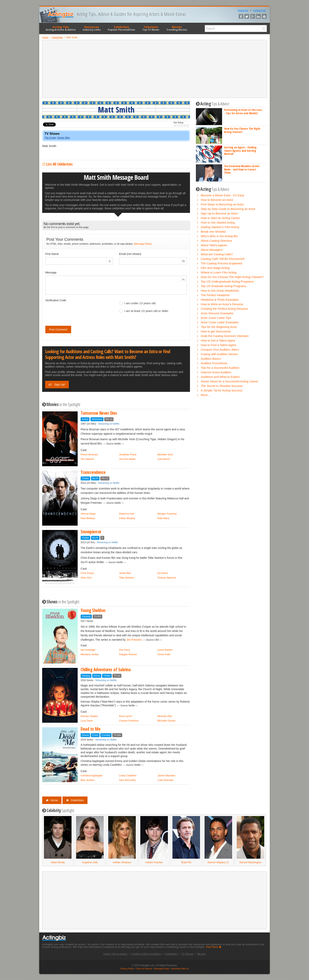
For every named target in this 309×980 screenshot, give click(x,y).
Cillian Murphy (127, 518)
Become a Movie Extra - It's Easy (222, 195)
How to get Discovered (216, 331)
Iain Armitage (88, 650)
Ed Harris (163, 573)
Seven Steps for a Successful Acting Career (229, 381)
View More (214, 947)
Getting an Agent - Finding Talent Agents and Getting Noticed (240, 150)
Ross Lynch (126, 716)
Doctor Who (64, 138)
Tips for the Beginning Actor (219, 327)
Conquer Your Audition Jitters (220, 350)
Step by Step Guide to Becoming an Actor (228, 209)
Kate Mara (163, 518)
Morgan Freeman (167, 514)
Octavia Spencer (167, 578)
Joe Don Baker (127, 459)
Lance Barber (165, 650)
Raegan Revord (128, 654)
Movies (177, 28)
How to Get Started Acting (218, 222)
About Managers (212, 250)
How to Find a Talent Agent (218, 345)
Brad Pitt (186, 862)
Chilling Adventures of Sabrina (106, 670)
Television (151, 28)
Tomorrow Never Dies (99, 413)
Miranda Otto (165, 716)
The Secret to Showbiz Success (222, 386)
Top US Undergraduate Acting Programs (227, 281)
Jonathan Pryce (128, 454)
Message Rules (162, 969)
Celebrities (121, 28)
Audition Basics (211, 359)
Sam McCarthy (127, 780)
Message (51, 272)
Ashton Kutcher (154, 862)
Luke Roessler (166, 780)
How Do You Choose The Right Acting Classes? (242, 130)
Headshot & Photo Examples (220, 300)
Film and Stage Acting (215, 268)
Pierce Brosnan (89, 454)
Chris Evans (87, 573)
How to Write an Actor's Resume (222, 304)
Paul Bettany (88, 518)
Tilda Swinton (127, 578)
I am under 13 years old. (138, 303)
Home (52, 800)
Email (130, 254)
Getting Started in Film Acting (220, 227)
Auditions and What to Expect (220, 377)
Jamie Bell (125, 573)
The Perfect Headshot (215, 295)
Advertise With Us (180, 969)
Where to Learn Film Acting (219, 272)
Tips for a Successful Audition (220, 368)
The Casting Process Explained (221, 263)
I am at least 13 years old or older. (144, 311)
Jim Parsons (134, 640)
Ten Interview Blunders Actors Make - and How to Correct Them (242, 169)
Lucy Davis (87, 721)
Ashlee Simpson (122, 862)
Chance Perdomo (129, 721)
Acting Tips (61, 28)
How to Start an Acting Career (220, 218)
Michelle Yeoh (165, 454)
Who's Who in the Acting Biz (219, 236)
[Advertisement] (154, 69)
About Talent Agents (214, 245)
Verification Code (56, 300)
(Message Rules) (143, 244)
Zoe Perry (125, 650)
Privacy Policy (127, 969)
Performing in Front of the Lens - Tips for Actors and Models (243, 111)
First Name (52, 254)
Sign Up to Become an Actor (219, 213)
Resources (92, 28)
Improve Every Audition (216, 372)
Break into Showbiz (213, 232)
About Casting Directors (216, 241)
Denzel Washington (250, 862)
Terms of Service (144, 969)
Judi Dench (164, 459)
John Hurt (86, 578)
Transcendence (93, 472)
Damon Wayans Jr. (218, 862)
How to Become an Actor (217, 200)
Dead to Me (90, 729)
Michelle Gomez (166, 721)
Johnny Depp (88, 514)
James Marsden (166, 775)
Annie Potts (164, 654)
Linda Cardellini (128, 775)
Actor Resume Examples (217, 313)
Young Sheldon (93, 610)
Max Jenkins (88, 780)
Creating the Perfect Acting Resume (224, 309)
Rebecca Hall (127, 514)
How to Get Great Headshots (220, 291)
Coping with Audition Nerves (219, 354)
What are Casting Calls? (217, 254)
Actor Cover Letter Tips (216, 318)
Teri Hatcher (87, 459)
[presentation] (75, 311)
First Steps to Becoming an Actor (222, 204)
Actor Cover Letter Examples (220, 322)
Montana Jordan (90, 654)
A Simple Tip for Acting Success (222, 390)
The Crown (50, 138)
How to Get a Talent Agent (218, 340)
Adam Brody (58, 862)
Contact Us (259, 10)
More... (205, 395)
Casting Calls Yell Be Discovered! (223, 259)
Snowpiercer (91, 532)
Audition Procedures (214, 363)
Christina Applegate (92, 775)
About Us (243, 10)
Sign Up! (57, 385)
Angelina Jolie (90, 862)
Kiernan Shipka (89, 716)
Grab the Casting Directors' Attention (225, 336)
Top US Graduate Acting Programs (223, 286)
